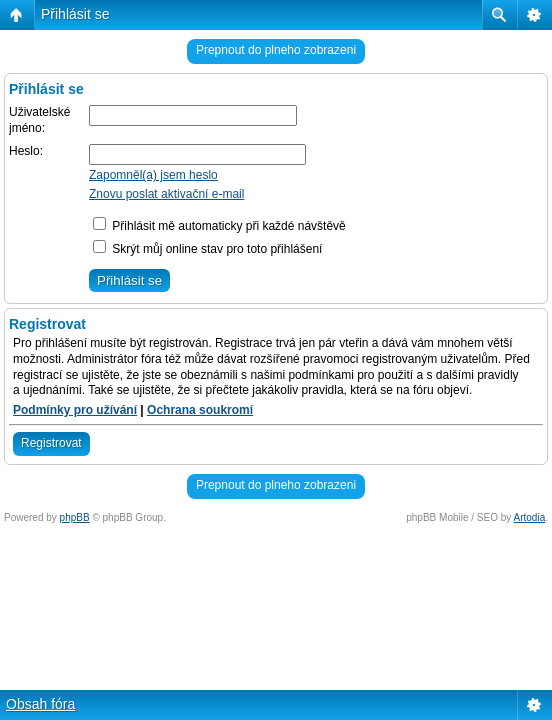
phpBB (75, 517)
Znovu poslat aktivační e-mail (166, 194)
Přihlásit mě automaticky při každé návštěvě (219, 226)
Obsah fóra (40, 704)
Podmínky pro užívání (75, 410)
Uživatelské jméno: (39, 120)
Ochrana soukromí (200, 410)
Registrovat (51, 443)
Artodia (530, 517)
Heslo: (26, 151)
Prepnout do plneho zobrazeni (276, 50)
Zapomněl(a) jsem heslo (153, 175)
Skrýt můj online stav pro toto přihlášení (207, 249)
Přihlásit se (75, 14)
